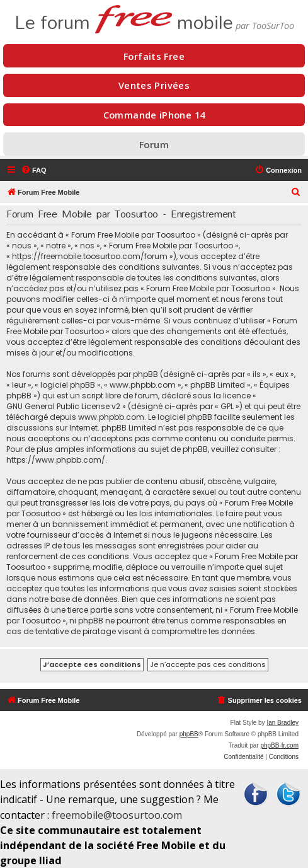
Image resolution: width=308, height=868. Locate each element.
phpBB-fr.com (279, 745)
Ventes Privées (154, 85)
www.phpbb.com (111, 417)
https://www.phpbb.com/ (56, 460)
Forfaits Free (154, 56)
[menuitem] (34, 170)
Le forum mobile (124, 18)
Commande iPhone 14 (154, 115)
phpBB (189, 734)
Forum (154, 144)
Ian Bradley (282, 723)
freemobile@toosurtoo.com (117, 815)
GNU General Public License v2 (63, 406)
